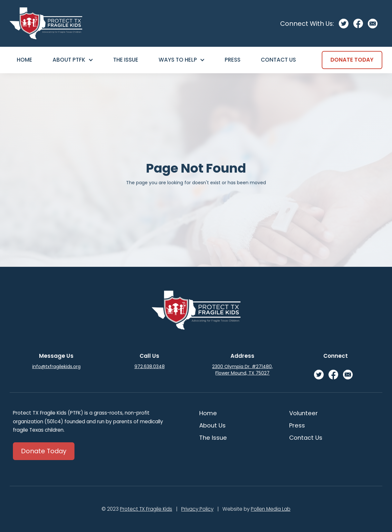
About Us (212, 425)
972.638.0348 (150, 366)
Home (24, 60)
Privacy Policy (197, 509)
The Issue (126, 60)
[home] (46, 23)
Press (233, 60)
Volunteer (304, 413)
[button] (73, 60)
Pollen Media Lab (271, 509)
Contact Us (278, 60)
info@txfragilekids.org (56, 366)
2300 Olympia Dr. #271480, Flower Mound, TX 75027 (242, 370)
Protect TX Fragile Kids (146, 509)
